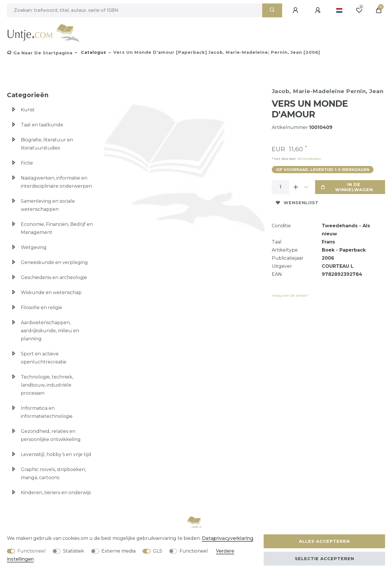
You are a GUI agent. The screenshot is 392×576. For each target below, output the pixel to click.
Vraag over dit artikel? (290, 295)
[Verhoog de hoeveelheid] (296, 187)
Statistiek (74, 551)
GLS (158, 551)
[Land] (339, 10)
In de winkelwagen (347, 187)
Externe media (119, 551)
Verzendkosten (309, 159)
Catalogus (93, 52)
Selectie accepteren (324, 559)
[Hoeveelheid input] (280, 187)
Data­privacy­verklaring (228, 538)
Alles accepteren (324, 541)
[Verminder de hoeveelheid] (306, 187)
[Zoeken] (272, 10)
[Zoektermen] (135, 10)
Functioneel (32, 551)
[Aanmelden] (296, 10)
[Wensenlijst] (359, 10)
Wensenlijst (297, 203)
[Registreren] (319, 10)
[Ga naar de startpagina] (40, 53)
